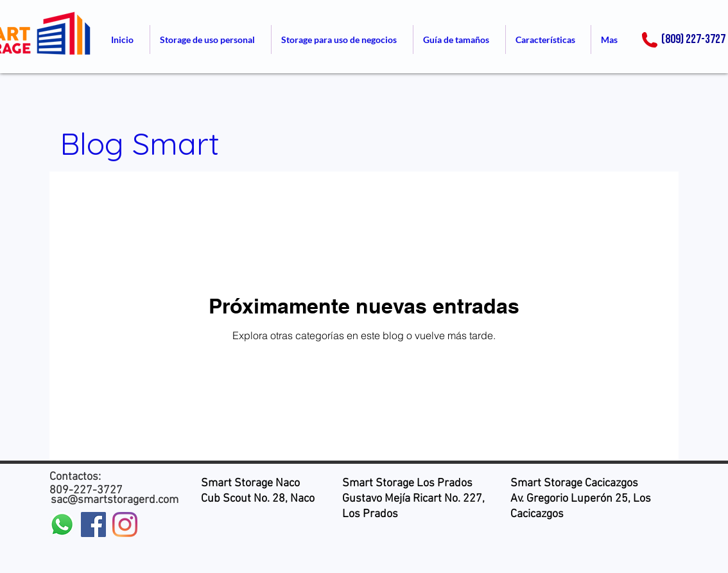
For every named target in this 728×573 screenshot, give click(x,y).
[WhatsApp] (62, 525)
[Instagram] (125, 525)
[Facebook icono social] (93, 525)
